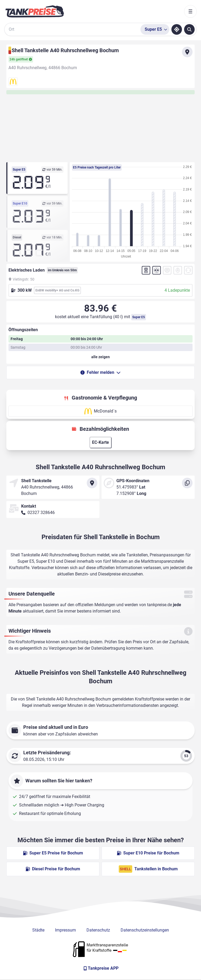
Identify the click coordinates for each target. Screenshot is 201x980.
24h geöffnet (21, 59)
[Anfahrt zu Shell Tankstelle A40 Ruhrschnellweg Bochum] (187, 52)
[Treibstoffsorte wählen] (155, 29)
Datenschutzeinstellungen (145, 930)
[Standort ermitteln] (177, 29)
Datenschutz (98, 930)
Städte (38, 930)
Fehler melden (100, 372)
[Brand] (35, 11)
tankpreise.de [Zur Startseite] (159, 605)
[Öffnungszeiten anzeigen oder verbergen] (100, 357)
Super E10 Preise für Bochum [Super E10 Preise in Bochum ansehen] (148, 853)
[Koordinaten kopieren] (187, 483)
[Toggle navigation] (190, 11)
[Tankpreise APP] (100, 968)
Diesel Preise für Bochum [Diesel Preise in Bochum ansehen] (53, 869)
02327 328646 (41, 513)
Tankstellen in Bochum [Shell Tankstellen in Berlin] (148, 869)
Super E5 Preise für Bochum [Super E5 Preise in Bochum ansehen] (53, 853)
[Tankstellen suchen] (189, 29)
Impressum (65, 930)
